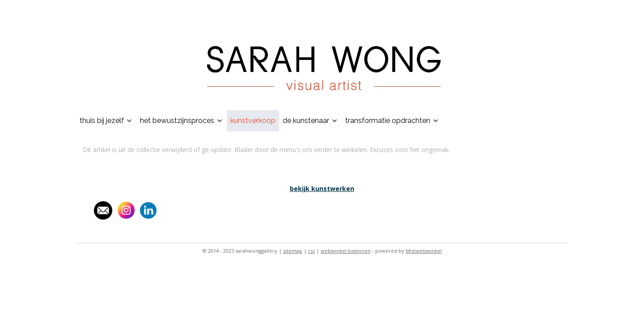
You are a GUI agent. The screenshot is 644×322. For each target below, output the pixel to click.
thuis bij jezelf (106, 121)
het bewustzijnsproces (182, 121)
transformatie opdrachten (392, 121)
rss (311, 251)
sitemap (293, 251)
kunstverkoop (253, 121)
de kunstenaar (310, 121)
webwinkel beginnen (346, 251)
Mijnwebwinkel (424, 251)
